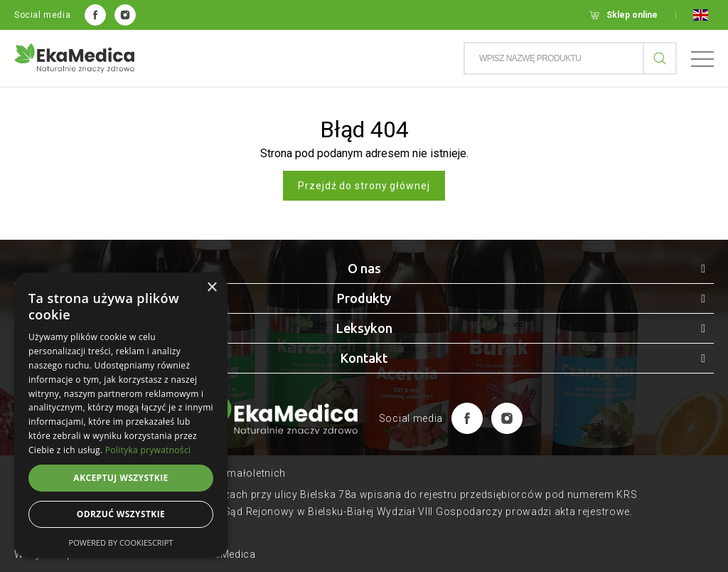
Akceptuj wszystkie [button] (121, 478)
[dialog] (121, 415)
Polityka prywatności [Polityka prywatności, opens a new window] (148, 450)
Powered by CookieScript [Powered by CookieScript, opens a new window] (121, 542)
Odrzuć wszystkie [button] (121, 514)
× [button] (212, 288)
